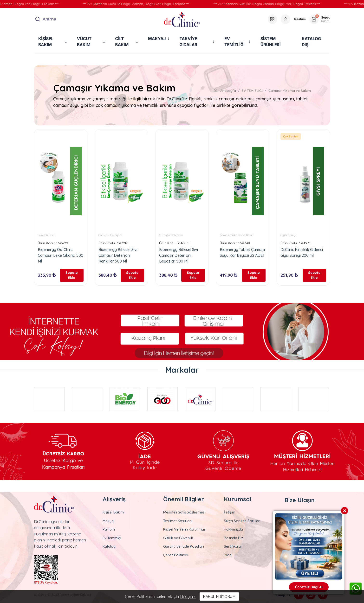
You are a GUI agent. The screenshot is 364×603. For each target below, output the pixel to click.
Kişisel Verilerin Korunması (185, 529)
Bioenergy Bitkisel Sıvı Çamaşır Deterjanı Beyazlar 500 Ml (179, 255)
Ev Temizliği (112, 538)
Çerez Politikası (176, 555)
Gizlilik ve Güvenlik (178, 538)
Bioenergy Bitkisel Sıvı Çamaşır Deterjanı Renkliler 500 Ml (118, 255)
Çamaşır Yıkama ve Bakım (290, 91)
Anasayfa (225, 91)
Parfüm (109, 529)
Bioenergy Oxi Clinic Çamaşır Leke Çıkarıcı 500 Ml (61, 255)
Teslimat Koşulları (177, 521)
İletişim (230, 512)
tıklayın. (71, 546)
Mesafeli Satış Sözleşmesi (184, 512)
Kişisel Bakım (113, 512)
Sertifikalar (233, 546)
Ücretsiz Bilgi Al (309, 587)
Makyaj (109, 521)
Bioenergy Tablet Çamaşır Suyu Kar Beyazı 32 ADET (243, 252)
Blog (228, 555)
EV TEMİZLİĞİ (252, 91)
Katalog (109, 546)
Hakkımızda (233, 529)
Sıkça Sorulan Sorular (242, 521)
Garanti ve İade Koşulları (184, 546)
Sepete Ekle (72, 275)
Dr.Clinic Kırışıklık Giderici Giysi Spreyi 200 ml (302, 252)
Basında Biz (233, 538)
